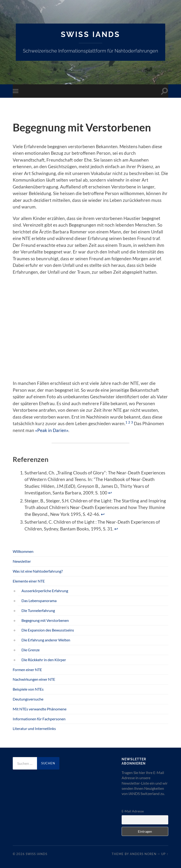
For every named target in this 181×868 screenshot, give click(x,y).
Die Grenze (31, 650)
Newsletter (22, 561)
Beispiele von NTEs (28, 689)
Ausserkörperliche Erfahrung (45, 591)
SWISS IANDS (90, 34)
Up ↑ (165, 854)
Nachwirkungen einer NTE (34, 679)
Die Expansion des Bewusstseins (48, 630)
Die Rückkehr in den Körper (44, 660)
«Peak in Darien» (52, 430)
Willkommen (23, 551)
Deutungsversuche (28, 699)
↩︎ (110, 493)
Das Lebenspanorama (39, 601)
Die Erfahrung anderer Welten (46, 640)
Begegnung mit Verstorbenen (45, 620)
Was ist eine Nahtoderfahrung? (38, 571)
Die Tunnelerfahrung (38, 610)
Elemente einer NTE (29, 581)
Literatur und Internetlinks (34, 728)
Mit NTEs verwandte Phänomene (40, 709)
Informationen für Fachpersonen (39, 719)
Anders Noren (143, 854)
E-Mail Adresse (133, 811)
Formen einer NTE (27, 670)
